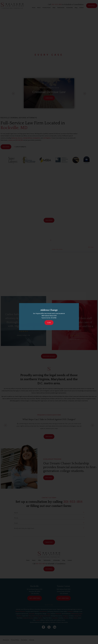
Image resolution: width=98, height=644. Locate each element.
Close (49, 323)
